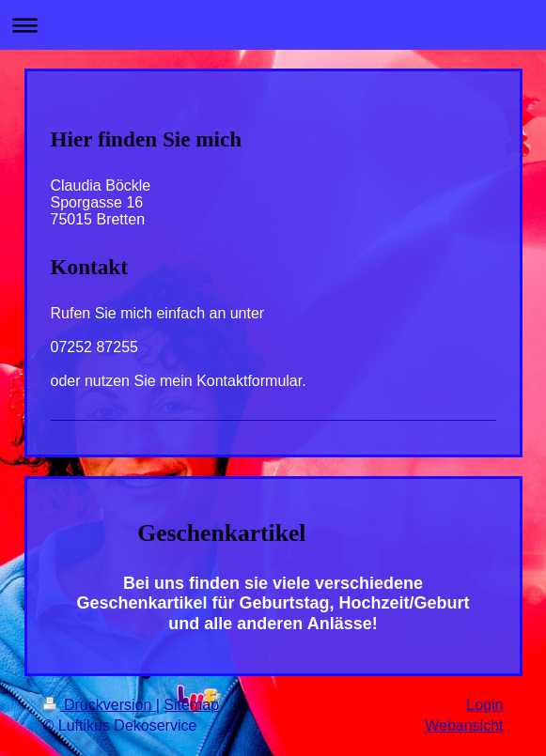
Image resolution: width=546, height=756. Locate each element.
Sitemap (191, 705)
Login (484, 705)
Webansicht (464, 725)
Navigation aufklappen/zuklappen (273, 25)
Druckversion (100, 705)
